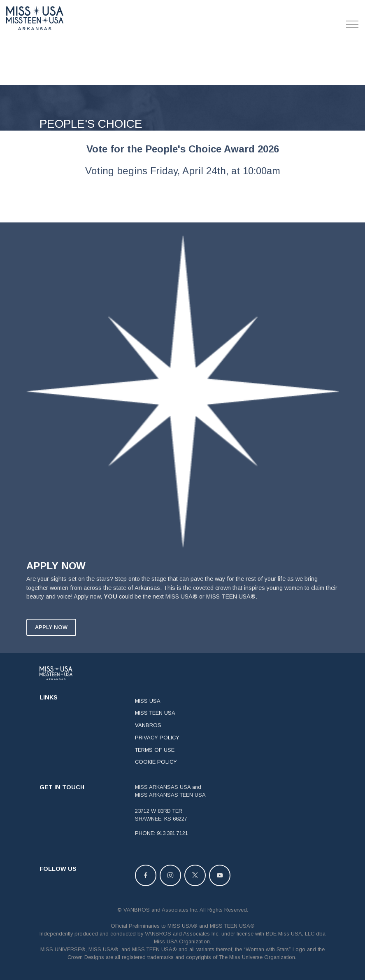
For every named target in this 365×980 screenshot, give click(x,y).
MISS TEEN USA (155, 723)
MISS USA (148, 710)
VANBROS (148, 735)
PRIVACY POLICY (157, 747)
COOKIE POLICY (156, 772)
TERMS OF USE (155, 759)
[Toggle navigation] (352, 24)
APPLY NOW (51, 637)
